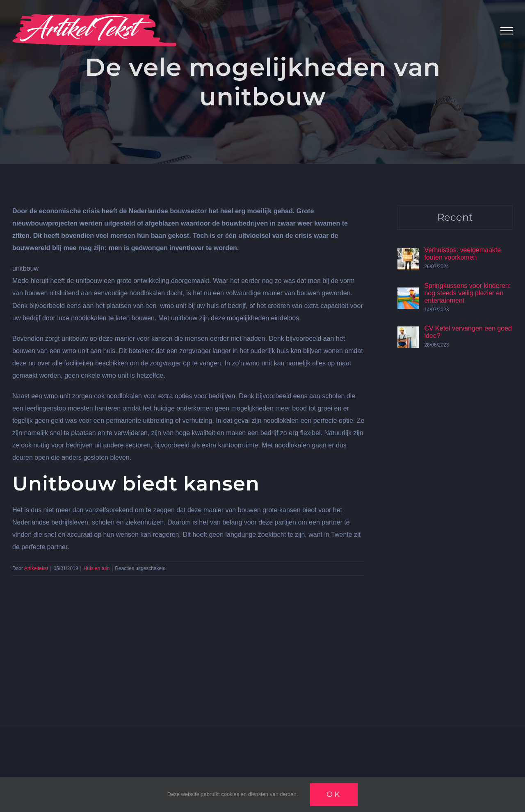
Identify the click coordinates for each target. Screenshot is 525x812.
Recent (455, 217)
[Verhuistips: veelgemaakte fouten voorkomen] (408, 254)
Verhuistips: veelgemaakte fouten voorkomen (462, 254)
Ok (334, 794)
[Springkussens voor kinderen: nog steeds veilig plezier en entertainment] (408, 293)
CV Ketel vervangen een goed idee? (468, 332)
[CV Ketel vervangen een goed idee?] (408, 332)
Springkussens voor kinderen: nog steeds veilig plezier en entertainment (467, 293)
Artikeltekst (36, 568)
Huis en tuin (97, 568)
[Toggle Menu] (507, 31)
